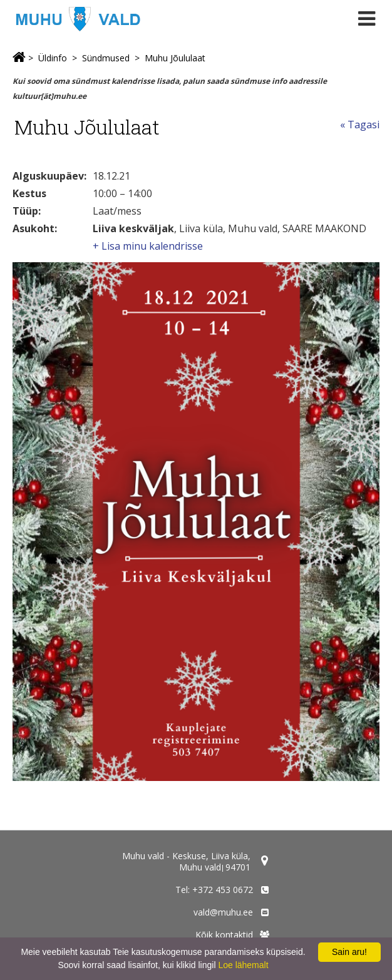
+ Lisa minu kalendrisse (148, 246)
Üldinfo (53, 58)
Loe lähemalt (243, 965)
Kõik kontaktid (224, 935)
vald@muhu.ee (223, 912)
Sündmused (106, 58)
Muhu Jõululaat (175, 58)
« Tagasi (360, 125)
